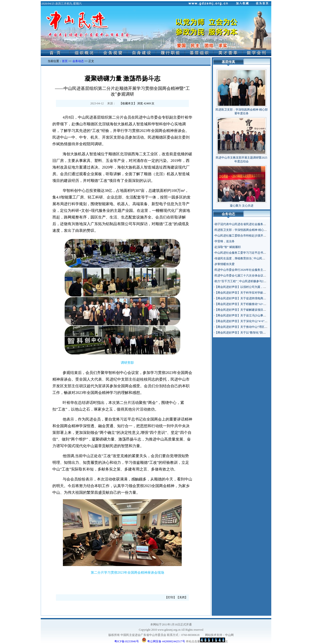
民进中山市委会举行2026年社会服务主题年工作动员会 (249, 270)
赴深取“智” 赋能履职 (228, 247)
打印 (171, 597)
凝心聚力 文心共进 (242, 206)
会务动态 (78, 61)
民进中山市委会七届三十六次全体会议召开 (242, 276)
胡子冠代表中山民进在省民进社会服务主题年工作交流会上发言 (255, 224)
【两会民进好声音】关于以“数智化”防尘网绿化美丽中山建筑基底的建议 (260, 333)
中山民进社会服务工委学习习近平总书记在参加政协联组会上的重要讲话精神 (263, 253)
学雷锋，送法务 (225, 241)
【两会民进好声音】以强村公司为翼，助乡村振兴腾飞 (249, 287)
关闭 (182, 597)
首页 (65, 61)
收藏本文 (128, 103)
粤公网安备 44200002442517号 (163, 640)
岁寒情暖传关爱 (225, 264)
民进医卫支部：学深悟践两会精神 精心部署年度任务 (248, 230)
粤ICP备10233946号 (127, 641)
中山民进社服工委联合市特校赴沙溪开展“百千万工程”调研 (252, 236)
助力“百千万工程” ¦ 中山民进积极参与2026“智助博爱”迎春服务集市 (257, 281)
